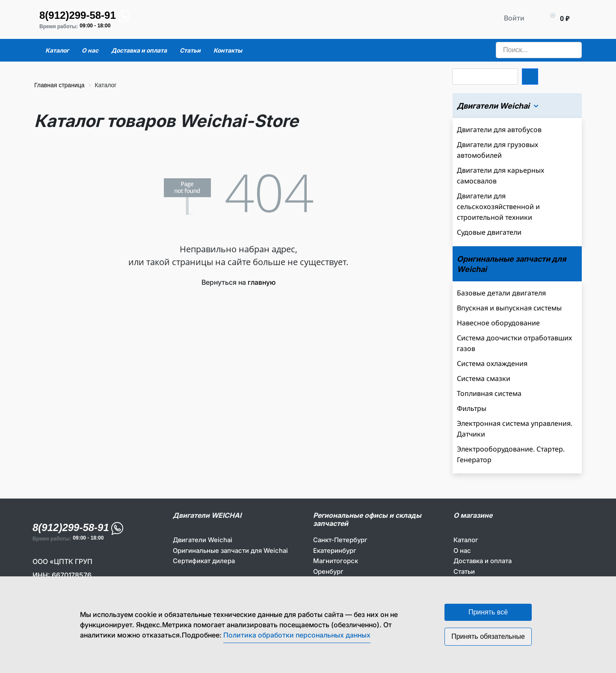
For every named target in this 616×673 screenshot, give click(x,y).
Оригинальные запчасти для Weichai (230, 551)
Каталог (466, 540)
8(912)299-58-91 (78, 15)
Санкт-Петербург (340, 540)
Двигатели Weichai (203, 540)
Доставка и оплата (483, 561)
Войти (514, 18)
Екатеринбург (335, 551)
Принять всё (488, 612)
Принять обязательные (488, 636)
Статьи (464, 571)
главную (262, 282)
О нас (462, 551)
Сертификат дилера (204, 561)
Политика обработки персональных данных (297, 635)
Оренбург (328, 571)
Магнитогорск (336, 561)
